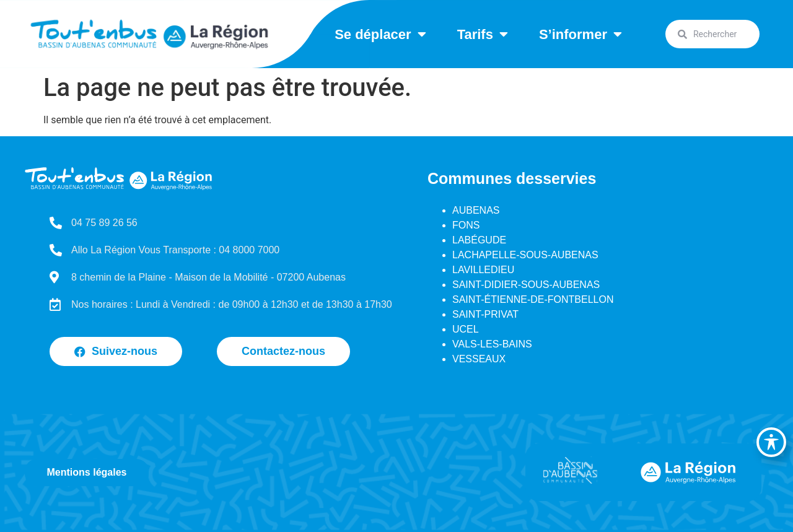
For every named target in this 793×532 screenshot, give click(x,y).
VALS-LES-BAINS (492, 344)
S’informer (581, 34)
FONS (466, 225)
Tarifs (483, 34)
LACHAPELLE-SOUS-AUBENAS (525, 255)
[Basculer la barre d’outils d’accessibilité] (771, 442)
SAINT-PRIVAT (485, 314)
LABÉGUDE (479, 240)
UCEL (466, 329)
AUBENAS (476, 210)
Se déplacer (380, 34)
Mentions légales (87, 472)
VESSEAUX (479, 359)
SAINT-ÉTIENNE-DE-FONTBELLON (533, 299)
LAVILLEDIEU (483, 270)
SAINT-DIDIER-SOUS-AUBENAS (526, 285)
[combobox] (712, 34)
